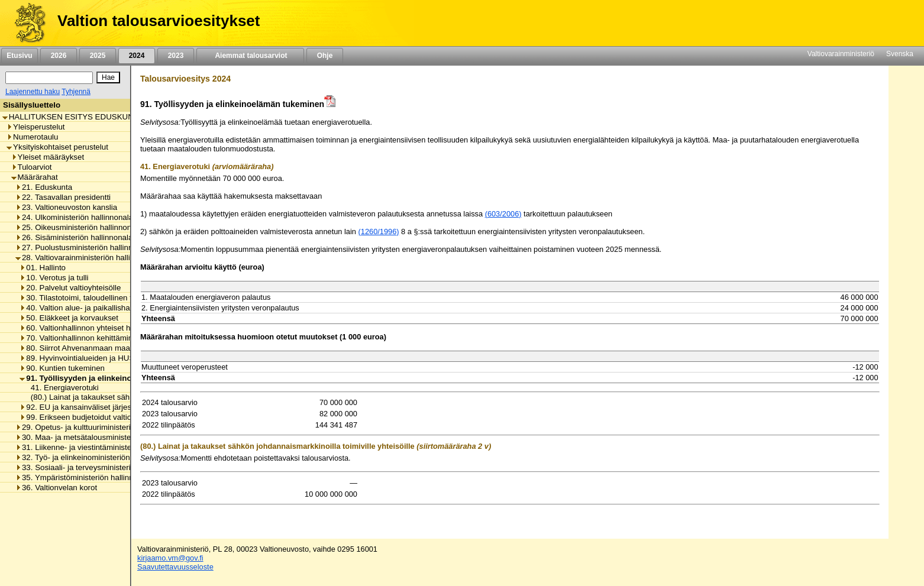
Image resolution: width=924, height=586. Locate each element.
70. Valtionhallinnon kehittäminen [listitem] (80, 338)
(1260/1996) (379, 232)
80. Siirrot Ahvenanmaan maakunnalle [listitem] (89, 348)
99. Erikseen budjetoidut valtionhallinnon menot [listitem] (105, 417)
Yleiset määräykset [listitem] (48, 157)
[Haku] (49, 78)
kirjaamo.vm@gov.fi (170, 558)
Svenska (900, 54)
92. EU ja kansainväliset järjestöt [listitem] (80, 407)
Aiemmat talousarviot (250, 56)
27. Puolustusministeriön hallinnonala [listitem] (84, 247)
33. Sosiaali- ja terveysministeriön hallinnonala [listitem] (99, 467)
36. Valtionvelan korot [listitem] (56, 488)
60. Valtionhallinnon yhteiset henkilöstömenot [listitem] (101, 328)
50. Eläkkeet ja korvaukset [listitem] (69, 318)
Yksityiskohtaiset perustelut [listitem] (57, 147)
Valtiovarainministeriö (841, 54)
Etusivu (19, 56)
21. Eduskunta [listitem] (44, 187)
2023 (176, 56)
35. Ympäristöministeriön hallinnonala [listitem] (84, 477)
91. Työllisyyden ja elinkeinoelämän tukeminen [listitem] (110, 378)
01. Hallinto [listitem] (43, 268)
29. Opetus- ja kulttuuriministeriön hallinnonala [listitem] (99, 427)
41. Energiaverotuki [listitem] (62, 388)
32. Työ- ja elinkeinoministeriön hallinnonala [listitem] (95, 457)
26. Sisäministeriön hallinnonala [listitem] (74, 237)
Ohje (325, 56)
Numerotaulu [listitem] (32, 137)
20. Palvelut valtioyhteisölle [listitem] (70, 288)
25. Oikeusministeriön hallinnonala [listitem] (79, 227)
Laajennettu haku (33, 92)
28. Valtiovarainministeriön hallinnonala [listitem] (87, 258)
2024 (137, 56)
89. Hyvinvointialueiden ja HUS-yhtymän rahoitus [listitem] (108, 358)
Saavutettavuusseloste (175, 567)
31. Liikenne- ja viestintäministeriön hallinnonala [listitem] (102, 447)
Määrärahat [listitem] (35, 177)
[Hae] (108, 77)
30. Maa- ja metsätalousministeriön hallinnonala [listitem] (102, 437)
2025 (98, 56)
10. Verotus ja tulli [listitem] (54, 278)
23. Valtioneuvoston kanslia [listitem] (66, 207)
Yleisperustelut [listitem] (35, 127)
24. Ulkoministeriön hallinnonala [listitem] (74, 217)
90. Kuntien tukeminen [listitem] (62, 368)
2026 (59, 56)
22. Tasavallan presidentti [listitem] (63, 197)
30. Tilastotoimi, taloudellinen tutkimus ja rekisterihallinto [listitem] (121, 298)
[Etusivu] (26, 23)
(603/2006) (503, 214)
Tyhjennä (76, 92)
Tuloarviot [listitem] (32, 167)
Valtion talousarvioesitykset (159, 21)
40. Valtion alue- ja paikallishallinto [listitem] (83, 308)
